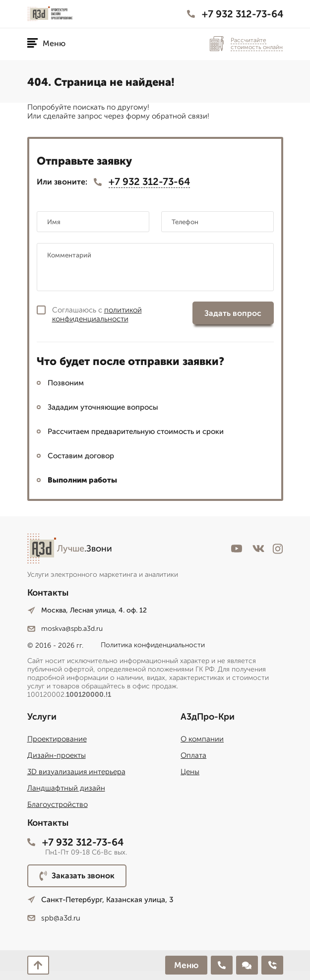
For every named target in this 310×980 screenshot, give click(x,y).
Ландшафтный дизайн (66, 788)
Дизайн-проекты (57, 755)
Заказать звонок (77, 876)
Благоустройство (58, 804)
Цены (190, 772)
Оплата (193, 755)
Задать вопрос (233, 313)
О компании (202, 739)
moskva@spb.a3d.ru (65, 629)
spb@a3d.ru (54, 918)
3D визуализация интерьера (76, 772)
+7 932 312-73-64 (235, 14)
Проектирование (57, 739)
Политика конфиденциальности (153, 645)
